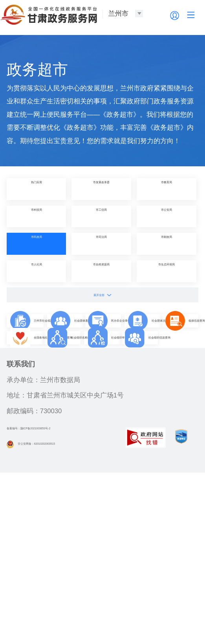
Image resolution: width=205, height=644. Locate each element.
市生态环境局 (167, 271)
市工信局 (101, 216)
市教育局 (167, 189)
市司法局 (101, 244)
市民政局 (37, 244)
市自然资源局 (101, 271)
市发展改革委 (101, 189)
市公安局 (167, 216)
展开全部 (102, 295)
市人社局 (37, 271)
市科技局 (37, 216)
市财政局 (167, 244)
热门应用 (37, 189)
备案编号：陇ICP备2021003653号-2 (60, 599)
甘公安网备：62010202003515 (58, 615)
